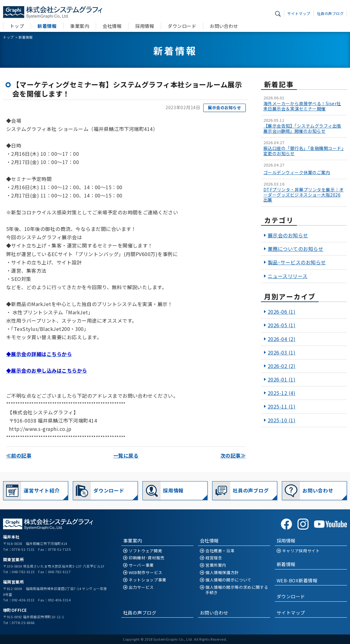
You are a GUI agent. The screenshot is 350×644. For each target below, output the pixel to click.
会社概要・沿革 (220, 551)
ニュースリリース (288, 276)
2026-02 (282, 366)
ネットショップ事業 (148, 580)
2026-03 (282, 352)
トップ (17, 26)
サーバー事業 (141, 565)
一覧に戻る (126, 455)
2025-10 (282, 420)
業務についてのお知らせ (296, 249)
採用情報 (145, 26)
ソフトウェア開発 (145, 551)
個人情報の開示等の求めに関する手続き (237, 590)
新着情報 (47, 26)
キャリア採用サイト (301, 551)
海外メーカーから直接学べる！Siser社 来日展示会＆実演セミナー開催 (302, 106)
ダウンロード (182, 26)
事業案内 (80, 26)
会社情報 (112, 26)
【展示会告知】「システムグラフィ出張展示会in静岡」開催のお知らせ (302, 128)
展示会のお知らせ (224, 107)
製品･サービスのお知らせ (297, 262)
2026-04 (282, 339)
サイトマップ (299, 13)
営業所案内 (216, 565)
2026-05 (282, 325)
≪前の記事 (19, 455)
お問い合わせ (224, 26)
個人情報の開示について (228, 580)
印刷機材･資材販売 (147, 558)
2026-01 (282, 379)
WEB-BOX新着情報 (297, 580)
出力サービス (141, 587)
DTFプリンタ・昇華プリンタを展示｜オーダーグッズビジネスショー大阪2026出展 (303, 195)
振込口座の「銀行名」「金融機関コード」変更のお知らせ (303, 151)
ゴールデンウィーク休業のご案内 (297, 172)
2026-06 (282, 312)
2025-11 (282, 406)
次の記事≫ (233, 455)
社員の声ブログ (330, 13)
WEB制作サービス (146, 573)
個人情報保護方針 (222, 573)
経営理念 (214, 558)
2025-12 (282, 393)
